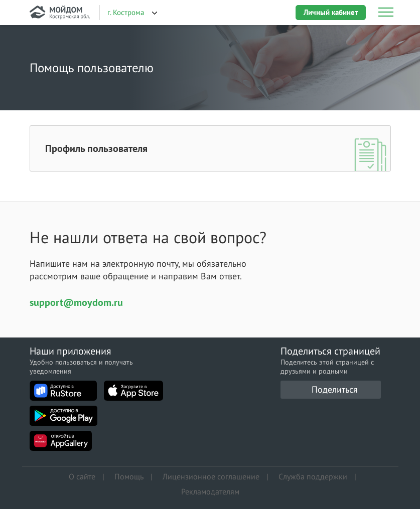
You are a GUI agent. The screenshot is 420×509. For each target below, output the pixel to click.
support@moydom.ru (76, 302)
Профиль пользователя (96, 148)
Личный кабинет (331, 12)
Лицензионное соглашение (211, 476)
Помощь (129, 476)
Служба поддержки (313, 476)
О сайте (82, 476)
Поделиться (335, 389)
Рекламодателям (210, 491)
